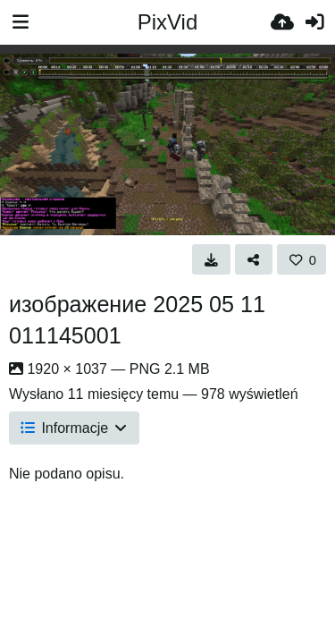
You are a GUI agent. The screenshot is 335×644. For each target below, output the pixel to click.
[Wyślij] (282, 22)
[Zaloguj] (314, 22)
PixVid (168, 22)
